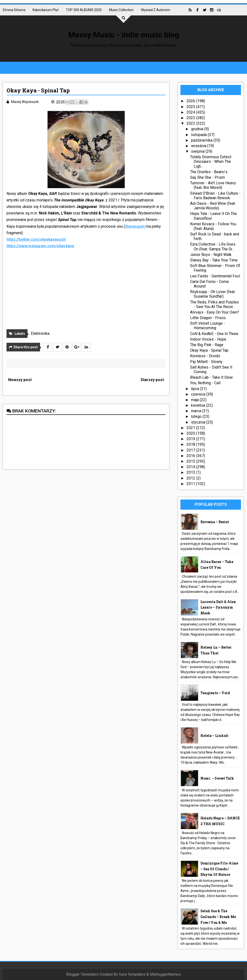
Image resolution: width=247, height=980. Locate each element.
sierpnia (198, 151)
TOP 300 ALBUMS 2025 (84, 10)
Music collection (121, 10)
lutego (197, 416)
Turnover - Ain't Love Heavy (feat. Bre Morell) (213, 185)
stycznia (199, 422)
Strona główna (14, 10)
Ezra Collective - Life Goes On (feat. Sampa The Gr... (213, 247)
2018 (191, 444)
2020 (191, 433)
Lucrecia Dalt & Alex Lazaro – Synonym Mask (218, 607)
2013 (191, 472)
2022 (191, 123)
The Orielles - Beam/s (209, 172)
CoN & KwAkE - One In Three (214, 334)
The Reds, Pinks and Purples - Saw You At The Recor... (214, 304)
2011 (191, 484)
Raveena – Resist (215, 522)
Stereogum (135, 226)
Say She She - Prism (207, 177)
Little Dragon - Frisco (208, 318)
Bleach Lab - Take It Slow (211, 377)
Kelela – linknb (214, 736)
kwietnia (199, 405)
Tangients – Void (215, 693)
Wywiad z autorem (155, 10)
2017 (191, 450)
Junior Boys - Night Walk (211, 255)
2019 (191, 439)
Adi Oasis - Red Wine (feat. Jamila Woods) (213, 206)
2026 (191, 101)
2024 (191, 112)
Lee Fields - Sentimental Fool (215, 276)
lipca (196, 389)
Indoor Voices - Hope (208, 339)
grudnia (198, 129)
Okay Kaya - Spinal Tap (209, 350)
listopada (199, 135)
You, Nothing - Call (205, 383)
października (202, 140)
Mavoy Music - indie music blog (124, 35)
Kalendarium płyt (46, 10)
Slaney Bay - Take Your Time (214, 260)
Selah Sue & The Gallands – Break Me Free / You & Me (218, 917)
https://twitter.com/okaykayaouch (36, 239)
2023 (191, 118)
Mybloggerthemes (165, 974)
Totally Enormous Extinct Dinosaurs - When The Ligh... (211, 161)
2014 (191, 467)
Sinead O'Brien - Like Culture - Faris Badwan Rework (215, 196)
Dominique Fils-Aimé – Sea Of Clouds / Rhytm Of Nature (219, 869)
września (199, 146)
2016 (191, 456)
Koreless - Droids (205, 356)
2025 (191, 107)
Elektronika (40, 333)
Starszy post (152, 380)
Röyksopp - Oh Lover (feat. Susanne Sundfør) (213, 294)
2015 (191, 461)
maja (195, 400)
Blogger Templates (82, 974)
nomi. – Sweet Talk (217, 778)
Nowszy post (20, 380)
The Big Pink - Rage (207, 345)
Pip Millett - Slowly (206, 362)
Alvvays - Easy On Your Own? (215, 312)
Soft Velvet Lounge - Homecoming (208, 326)
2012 (191, 478)
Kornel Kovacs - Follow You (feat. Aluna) (213, 226)
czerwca (199, 394)
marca (197, 411)
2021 (191, 428)
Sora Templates (132, 974)
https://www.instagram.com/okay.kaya (40, 246)
